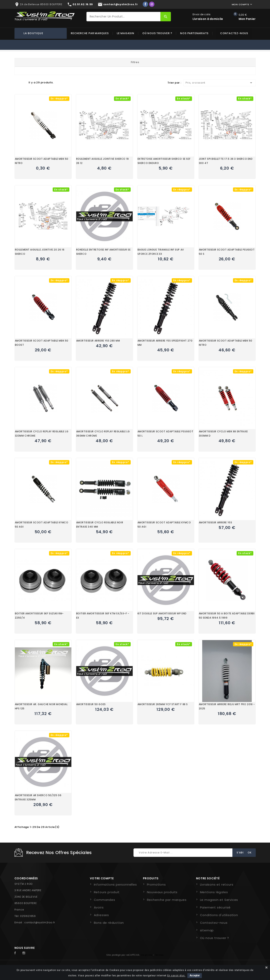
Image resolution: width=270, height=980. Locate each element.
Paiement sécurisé (215, 907)
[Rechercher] (123, 17)
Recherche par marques (90, 33)
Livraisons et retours (217, 884)
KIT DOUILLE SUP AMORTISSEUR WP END (162, 613)
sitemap (207, 930)
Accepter (195, 976)
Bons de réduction (109, 923)
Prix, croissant (220, 83)
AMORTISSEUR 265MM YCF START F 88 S (163, 704)
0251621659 (28, 916)
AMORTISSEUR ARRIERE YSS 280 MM (98, 341)
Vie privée (147, 955)
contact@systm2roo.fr (40, 922)
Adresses (101, 915)
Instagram (25, 953)
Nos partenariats (194, 33)
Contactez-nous (234, 33)
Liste (24, 82)
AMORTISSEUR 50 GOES (91, 704)
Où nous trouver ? (157, 33)
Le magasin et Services (219, 900)
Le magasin (126, 33)
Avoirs (99, 907)
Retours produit (107, 892)
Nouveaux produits (162, 892)
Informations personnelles (115, 884)
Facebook (17, 953)
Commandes (105, 900)
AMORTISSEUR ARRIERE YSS (216, 522)
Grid (16, 82)
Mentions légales (214, 892)
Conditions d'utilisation (219, 915)
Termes (159, 955)
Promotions (156, 884)
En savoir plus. (176, 976)
